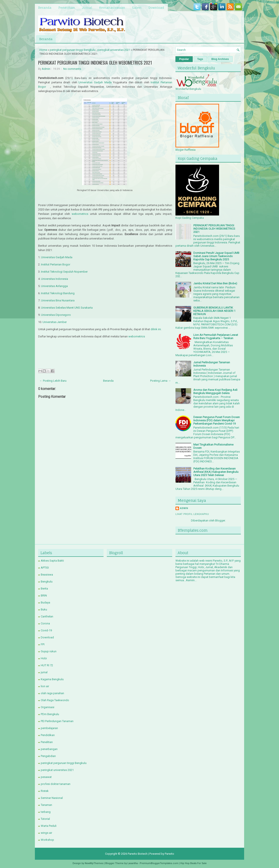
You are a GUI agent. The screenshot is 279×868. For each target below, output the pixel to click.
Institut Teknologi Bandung (58, 293)
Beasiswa (47, 575)
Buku (44, 609)
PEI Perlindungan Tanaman (57, 721)
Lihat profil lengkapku (192, 514)
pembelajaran (49, 728)
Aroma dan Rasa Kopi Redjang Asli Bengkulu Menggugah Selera (215, 391)
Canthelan (47, 616)
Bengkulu (47, 582)
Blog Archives (220, 59)
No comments (72, 69)
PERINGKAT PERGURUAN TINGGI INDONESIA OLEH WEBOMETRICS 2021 (95, 63)
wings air (46, 833)
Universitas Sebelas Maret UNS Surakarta (67, 308)
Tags (200, 59)
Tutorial (45, 819)
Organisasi (48, 707)
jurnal (44, 672)
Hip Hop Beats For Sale (193, 863)
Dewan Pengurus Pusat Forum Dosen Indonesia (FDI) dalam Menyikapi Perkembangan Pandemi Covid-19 (217, 420)
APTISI (45, 568)
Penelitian (67, 8)
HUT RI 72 (47, 665)
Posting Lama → (161, 381)
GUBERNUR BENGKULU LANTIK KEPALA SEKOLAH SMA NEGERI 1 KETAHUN (214, 311)
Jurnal (87, 8)
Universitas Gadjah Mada (95, 82)
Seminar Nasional (52, 798)
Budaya (45, 602)
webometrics (80, 214)
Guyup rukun (49, 651)
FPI (43, 644)
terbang (46, 812)
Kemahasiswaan (112, 8)
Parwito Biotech (138, 854)
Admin (46, 69)
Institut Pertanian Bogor (56, 264)
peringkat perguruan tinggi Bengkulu (73, 50)
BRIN (44, 595)
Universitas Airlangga (54, 286)
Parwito (169, 854)
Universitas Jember (55, 322)
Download (156, 8)
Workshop (47, 840)
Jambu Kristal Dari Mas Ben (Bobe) (215, 283)
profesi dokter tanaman (56, 784)
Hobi (44, 658)
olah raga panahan (52, 693)
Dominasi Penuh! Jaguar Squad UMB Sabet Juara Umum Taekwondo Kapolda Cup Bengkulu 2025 (216, 256)
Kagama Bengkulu (52, 679)
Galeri (137, 8)
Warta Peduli (49, 826)
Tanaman (46, 805)
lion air (45, 686)
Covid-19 (46, 630)
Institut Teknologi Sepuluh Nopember (64, 272)
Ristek (45, 791)
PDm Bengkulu (50, 714)
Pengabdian (48, 756)
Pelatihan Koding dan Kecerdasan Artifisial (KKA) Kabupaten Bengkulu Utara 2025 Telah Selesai (216, 472)
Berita (44, 589)
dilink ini (156, 329)
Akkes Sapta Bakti (52, 561)
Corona (45, 623)
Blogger (220, 520)
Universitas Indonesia (54, 279)
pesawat (46, 777)
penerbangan (49, 749)
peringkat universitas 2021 (114, 50)
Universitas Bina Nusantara (58, 300)
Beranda (45, 8)
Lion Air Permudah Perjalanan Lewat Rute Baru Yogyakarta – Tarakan (216, 337)
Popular (184, 59)
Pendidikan (48, 735)
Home (43, 50)
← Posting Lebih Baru (53, 381)
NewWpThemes (94, 863)
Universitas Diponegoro (56, 315)
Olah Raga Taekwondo (55, 700)
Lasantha (133, 863)
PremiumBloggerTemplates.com (159, 863)
